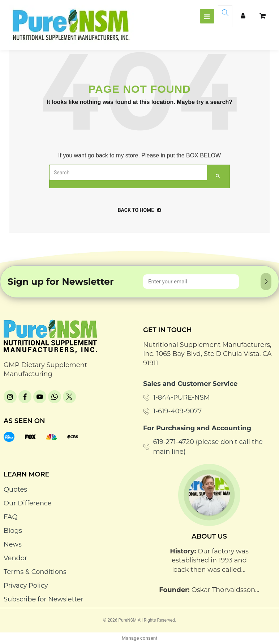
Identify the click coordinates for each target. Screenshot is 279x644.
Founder (173, 590)
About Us (209, 536)
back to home (140, 210)
